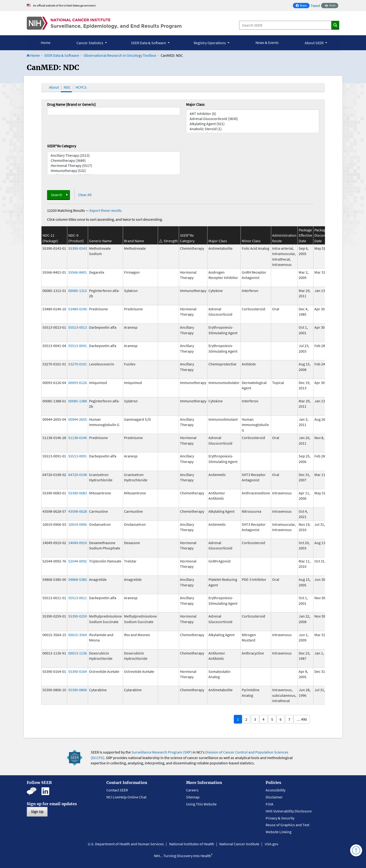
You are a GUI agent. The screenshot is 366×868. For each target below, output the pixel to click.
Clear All (85, 195)
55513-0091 (78, 456)
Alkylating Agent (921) (253, 124)
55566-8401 (78, 272)
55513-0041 (78, 346)
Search (57, 195)
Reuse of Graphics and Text (287, 825)
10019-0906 (78, 524)
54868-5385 (78, 579)
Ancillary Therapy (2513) (114, 155)
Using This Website (201, 804)
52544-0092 (78, 561)
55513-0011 (78, 598)
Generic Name (100, 241)
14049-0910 (78, 543)
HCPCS (81, 87)
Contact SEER (117, 790)
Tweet (315, 6)
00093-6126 (78, 383)
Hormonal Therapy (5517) (114, 166)
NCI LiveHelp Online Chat (126, 797)
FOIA (269, 804)
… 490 (302, 719)
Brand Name (134, 241)
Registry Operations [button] (210, 43)
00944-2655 (78, 419)
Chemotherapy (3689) (114, 160)
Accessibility (276, 790)
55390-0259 (78, 616)
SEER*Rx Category (62, 146)
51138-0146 (78, 438)
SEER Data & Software (62, 55)
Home (46, 43)
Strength (171, 241)
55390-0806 (78, 690)
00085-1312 (78, 291)
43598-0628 (78, 511)
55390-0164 (78, 671)
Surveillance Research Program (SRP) (162, 752)
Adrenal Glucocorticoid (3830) (253, 119)
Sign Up (37, 811)
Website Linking (279, 832)
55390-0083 (78, 493)
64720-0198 (78, 475)
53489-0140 (78, 309)
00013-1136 (78, 653)
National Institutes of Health (192, 844)
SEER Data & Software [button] (149, 43)
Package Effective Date (305, 235)
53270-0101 (78, 364)
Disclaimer (274, 797)
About (54, 87)
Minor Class (251, 241)
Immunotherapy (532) (114, 171)
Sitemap (193, 797)
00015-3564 (78, 635)
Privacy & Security (280, 818)
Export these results (106, 210)
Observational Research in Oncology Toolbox (120, 55)
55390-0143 (78, 248)
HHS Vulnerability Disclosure (289, 811)
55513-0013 (78, 327)
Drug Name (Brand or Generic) (71, 104)
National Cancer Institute (239, 844)
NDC (67, 87)
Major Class (195, 104)
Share (303, 6)
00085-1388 (78, 401)
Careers (192, 790)
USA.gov (271, 844)
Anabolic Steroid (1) (253, 129)
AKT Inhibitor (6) (253, 114)
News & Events (267, 43)
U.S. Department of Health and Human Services (126, 844)
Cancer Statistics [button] (90, 43)
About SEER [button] (314, 43)
